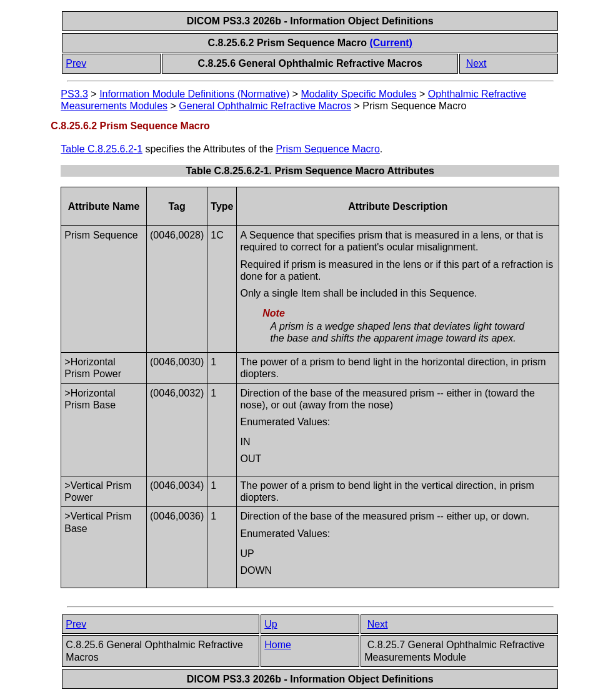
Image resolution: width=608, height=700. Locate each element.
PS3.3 (74, 94)
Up (271, 624)
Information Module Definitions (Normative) (194, 94)
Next (476, 63)
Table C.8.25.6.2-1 (102, 149)
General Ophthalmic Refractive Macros (265, 106)
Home (278, 645)
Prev (76, 63)
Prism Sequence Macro (328, 149)
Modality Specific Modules (359, 94)
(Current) (391, 43)
